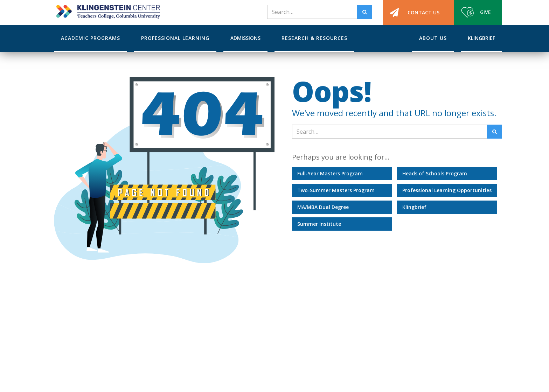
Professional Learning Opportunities (447, 190)
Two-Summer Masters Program (336, 190)
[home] (107, 9)
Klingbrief (414, 207)
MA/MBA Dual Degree (323, 207)
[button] (91, 38)
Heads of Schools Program (435, 173)
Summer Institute (319, 224)
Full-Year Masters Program (330, 173)
